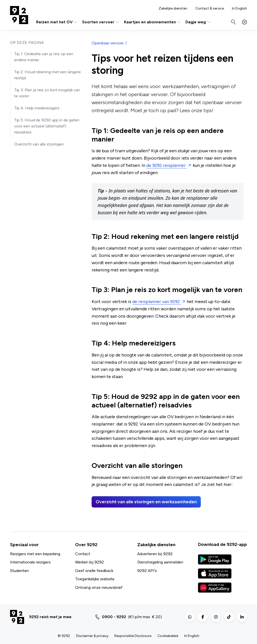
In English (239, 9)
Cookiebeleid (168, 636)
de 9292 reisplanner (167, 165)
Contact (83, 554)
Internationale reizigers (30, 562)
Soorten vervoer (101, 22)
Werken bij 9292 (89, 562)
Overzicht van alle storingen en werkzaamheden (146, 502)
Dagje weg (198, 22)
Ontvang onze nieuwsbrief (99, 587)
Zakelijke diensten (173, 9)
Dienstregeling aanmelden (160, 562)
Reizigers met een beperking (35, 554)
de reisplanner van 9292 (156, 302)
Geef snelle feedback (94, 571)
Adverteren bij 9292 (155, 554)
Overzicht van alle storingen (39, 144)
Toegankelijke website (95, 579)
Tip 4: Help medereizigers (37, 108)
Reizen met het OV (57, 22)
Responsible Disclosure (133, 636)
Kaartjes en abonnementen (153, 22)
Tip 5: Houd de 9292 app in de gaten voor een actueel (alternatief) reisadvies (47, 126)
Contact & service (210, 9)
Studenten (19, 571)
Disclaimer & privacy (92, 636)
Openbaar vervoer (108, 43)
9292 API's (147, 571)
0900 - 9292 (114, 617)
